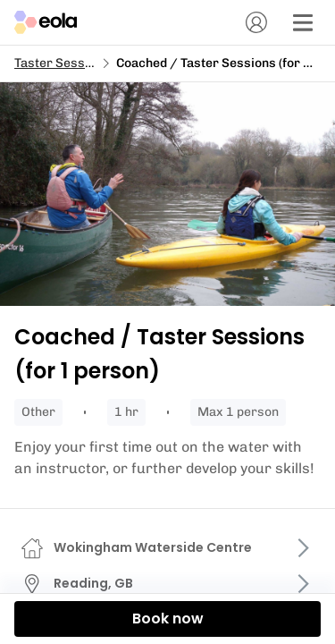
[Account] (256, 22)
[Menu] (303, 22)
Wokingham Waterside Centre (153, 547)
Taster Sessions (62, 63)
